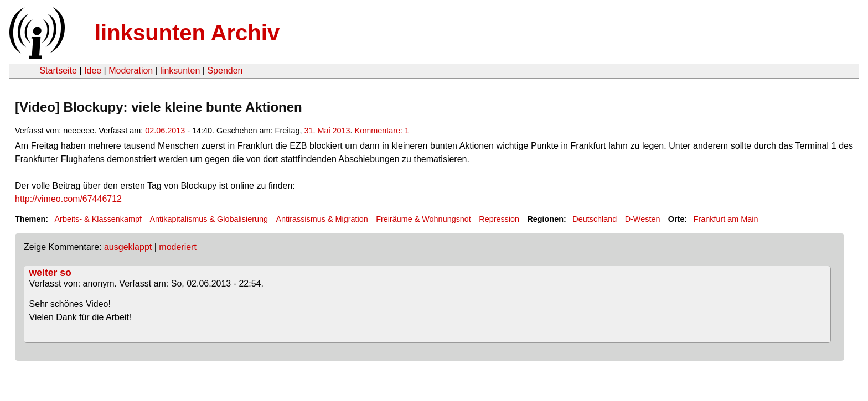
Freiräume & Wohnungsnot (423, 219)
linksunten (180, 71)
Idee (93, 71)
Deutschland (595, 219)
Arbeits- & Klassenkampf (98, 219)
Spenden (225, 71)
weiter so (50, 273)
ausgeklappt (128, 247)
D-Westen (643, 219)
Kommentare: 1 (382, 131)
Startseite (58, 71)
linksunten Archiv (187, 33)
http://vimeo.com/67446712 (68, 199)
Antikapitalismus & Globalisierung (209, 219)
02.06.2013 (165, 131)
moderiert (178, 247)
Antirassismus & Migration (322, 219)
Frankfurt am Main (726, 219)
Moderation (131, 71)
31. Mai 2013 (327, 131)
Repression (499, 219)
